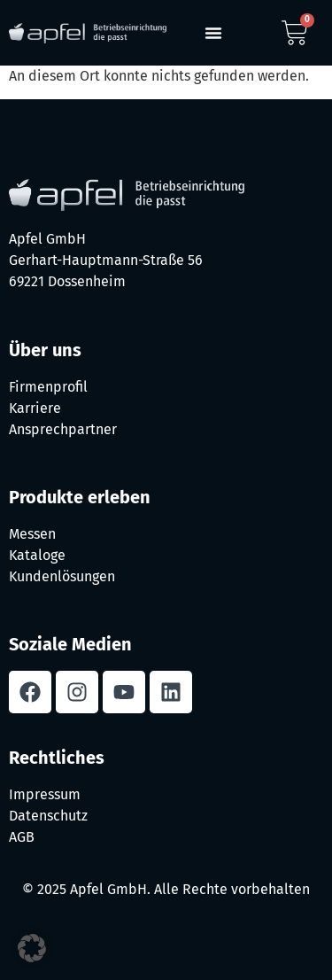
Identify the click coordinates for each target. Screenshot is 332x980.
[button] (213, 33)
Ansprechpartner (63, 429)
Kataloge (37, 555)
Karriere (35, 408)
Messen (32, 534)
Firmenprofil (48, 387)
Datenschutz (48, 816)
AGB (22, 837)
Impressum (45, 794)
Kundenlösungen (62, 576)
